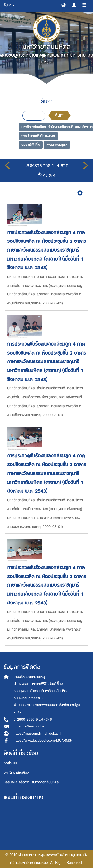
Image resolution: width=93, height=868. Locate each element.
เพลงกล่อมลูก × (57, 145)
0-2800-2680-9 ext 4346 (33, 719)
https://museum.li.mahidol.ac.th (38, 734)
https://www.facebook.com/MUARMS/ (43, 740)
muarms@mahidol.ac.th (32, 726)
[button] (63, 5)
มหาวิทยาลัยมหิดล (16, 773)
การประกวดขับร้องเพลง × (38, 136)
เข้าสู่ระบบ (10, 763)
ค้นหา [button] (9, 5)
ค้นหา (60, 115)
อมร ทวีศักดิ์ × (31, 145)
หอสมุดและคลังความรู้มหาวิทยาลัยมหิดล (31, 782)
